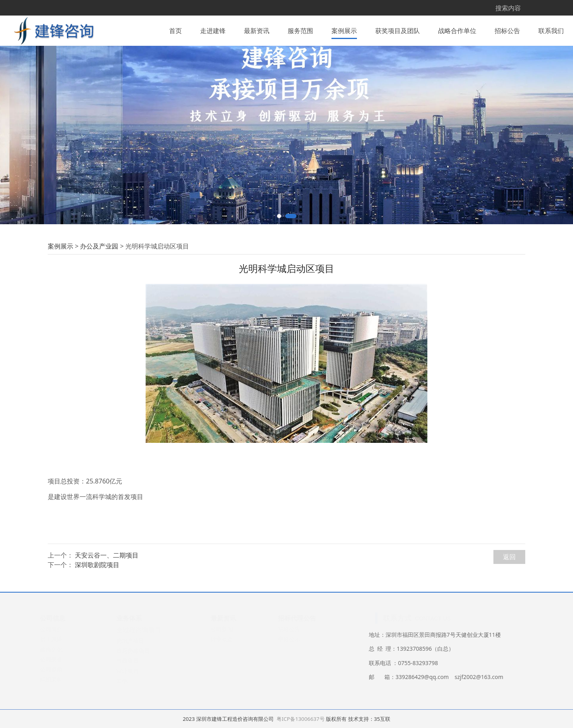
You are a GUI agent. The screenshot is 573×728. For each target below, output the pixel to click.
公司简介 (52, 674)
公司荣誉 (52, 704)
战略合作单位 (457, 29)
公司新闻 (222, 674)
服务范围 (300, 29)
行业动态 (222, 684)
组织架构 (52, 724)
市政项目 (128, 705)
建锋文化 (52, 694)
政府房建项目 (134, 695)
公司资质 (52, 714)
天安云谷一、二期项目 (107, 600)
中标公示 (290, 684)
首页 (175, 29)
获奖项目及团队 (398, 29)
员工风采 (52, 684)
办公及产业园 (99, 291)
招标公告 (507, 29)
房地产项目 (131, 685)
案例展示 (344, 29)
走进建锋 (213, 29)
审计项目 (128, 715)
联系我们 (551, 29)
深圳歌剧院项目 (97, 610)
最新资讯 (257, 29)
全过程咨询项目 (139, 674)
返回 (509, 601)
